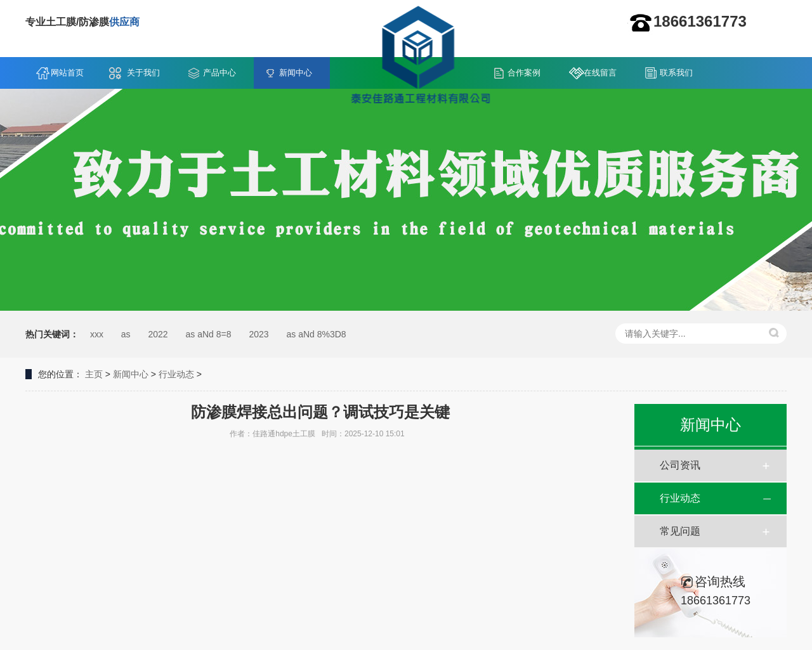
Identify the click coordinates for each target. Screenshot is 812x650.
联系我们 (676, 73)
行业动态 (176, 374)
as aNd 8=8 (209, 334)
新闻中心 (296, 73)
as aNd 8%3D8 (316, 334)
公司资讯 (680, 465)
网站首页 (67, 73)
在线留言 (600, 73)
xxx (97, 334)
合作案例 (524, 73)
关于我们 (143, 73)
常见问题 (680, 531)
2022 (158, 334)
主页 (94, 374)
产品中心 (219, 73)
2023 (259, 334)
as (126, 334)
